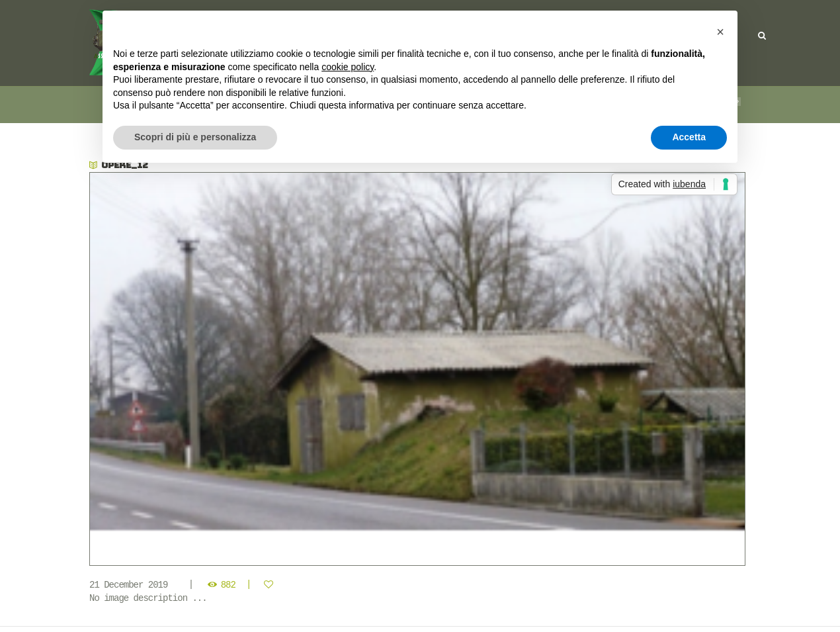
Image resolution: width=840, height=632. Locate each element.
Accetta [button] (689, 137)
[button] (720, 32)
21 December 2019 (128, 585)
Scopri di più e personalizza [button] (195, 137)
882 (228, 585)
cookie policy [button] (348, 67)
